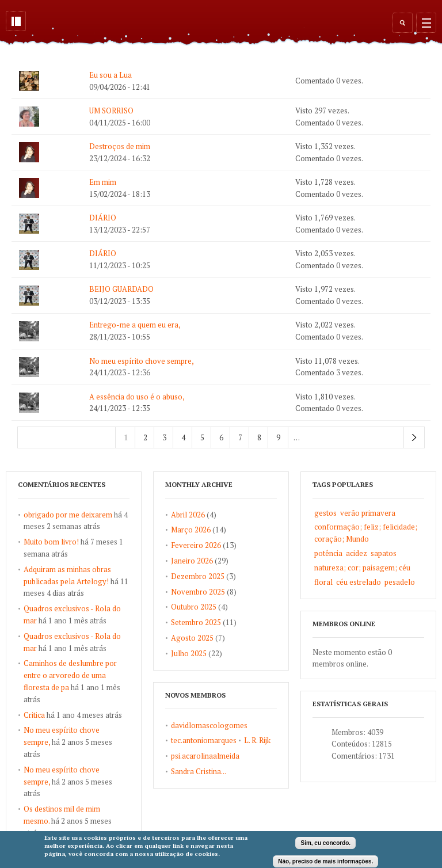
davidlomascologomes (209, 725)
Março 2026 (191, 530)
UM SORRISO (111, 111)
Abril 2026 (188, 515)
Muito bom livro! (51, 542)
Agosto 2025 (192, 638)
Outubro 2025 (194, 607)
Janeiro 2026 (192, 561)
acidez (357, 553)
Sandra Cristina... (199, 771)
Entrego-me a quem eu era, (135, 325)
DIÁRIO (103, 218)
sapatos (384, 553)
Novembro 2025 (198, 592)
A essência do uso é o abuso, (137, 397)
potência (328, 553)
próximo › (414, 437)
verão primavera (368, 513)
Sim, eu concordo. (325, 844)
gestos (325, 513)
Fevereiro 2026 (196, 545)
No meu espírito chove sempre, (142, 361)
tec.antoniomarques (204, 740)
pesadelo (400, 582)
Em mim (103, 182)
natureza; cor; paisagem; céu (362, 568)
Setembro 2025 (196, 622)
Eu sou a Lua (110, 75)
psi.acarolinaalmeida (205, 756)
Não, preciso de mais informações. (325, 862)
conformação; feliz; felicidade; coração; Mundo (366, 533)
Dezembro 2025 (198, 576)
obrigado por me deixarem (68, 515)
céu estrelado (359, 582)
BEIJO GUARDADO (121, 289)
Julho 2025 (189, 653)
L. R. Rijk (257, 740)
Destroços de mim (120, 146)
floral (323, 582)
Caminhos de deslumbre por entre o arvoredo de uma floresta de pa (70, 675)
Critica (34, 715)
